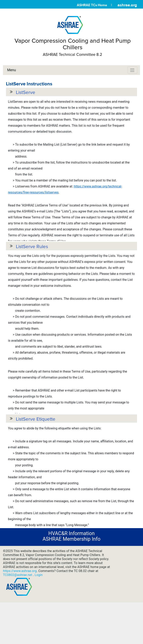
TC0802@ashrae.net (18, 604)
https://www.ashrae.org (20, 600)
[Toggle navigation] (132, 70)
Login (39, 604)
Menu (12, 70)
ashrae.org (127, 5)
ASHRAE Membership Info (71, 568)
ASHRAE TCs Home (92, 5)
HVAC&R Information (71, 563)
